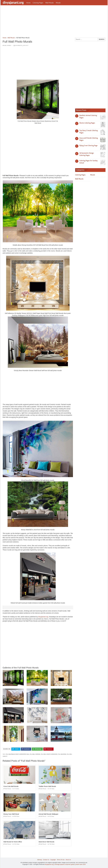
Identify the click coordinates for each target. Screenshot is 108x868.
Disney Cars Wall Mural (11, 814)
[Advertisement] (54, 22)
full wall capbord (35, 754)
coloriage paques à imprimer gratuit (64, 864)
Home (28, 3)
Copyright (53, 860)
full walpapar (62, 754)
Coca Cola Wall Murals (11, 786)
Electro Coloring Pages (87, 123)
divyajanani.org (13, 2)
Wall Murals (50, 3)
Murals (58, 3)
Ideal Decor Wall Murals (47, 842)
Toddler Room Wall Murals (47, 786)
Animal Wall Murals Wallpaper (49, 814)
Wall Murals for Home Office (13, 842)
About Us (68, 860)
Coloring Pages (38, 3)
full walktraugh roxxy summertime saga (17, 754)
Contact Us (46, 860)
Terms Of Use (61, 860)
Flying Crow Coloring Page (88, 146)
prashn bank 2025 (81, 864)
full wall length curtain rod (49, 754)
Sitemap (40, 860)
